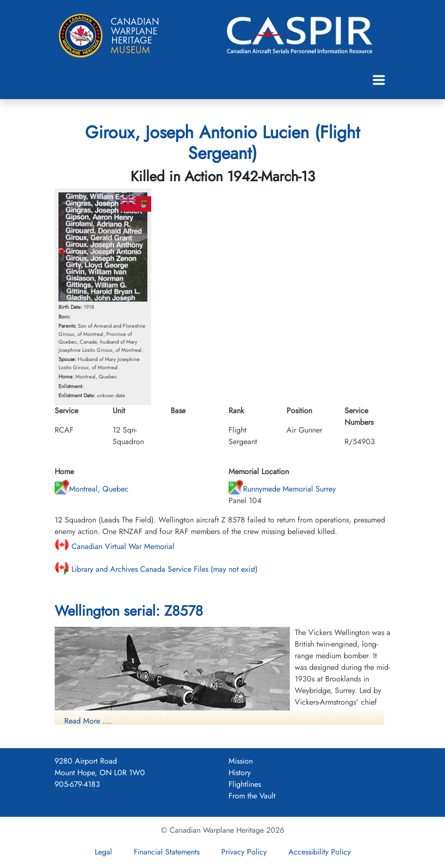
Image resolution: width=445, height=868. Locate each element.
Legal (103, 852)
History (240, 773)
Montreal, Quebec (92, 489)
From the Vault (252, 796)
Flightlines (245, 784)
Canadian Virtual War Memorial (115, 546)
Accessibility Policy (320, 852)
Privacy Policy (244, 852)
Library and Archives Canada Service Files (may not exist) (156, 569)
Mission (241, 761)
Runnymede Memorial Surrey (282, 489)
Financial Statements (167, 852)
